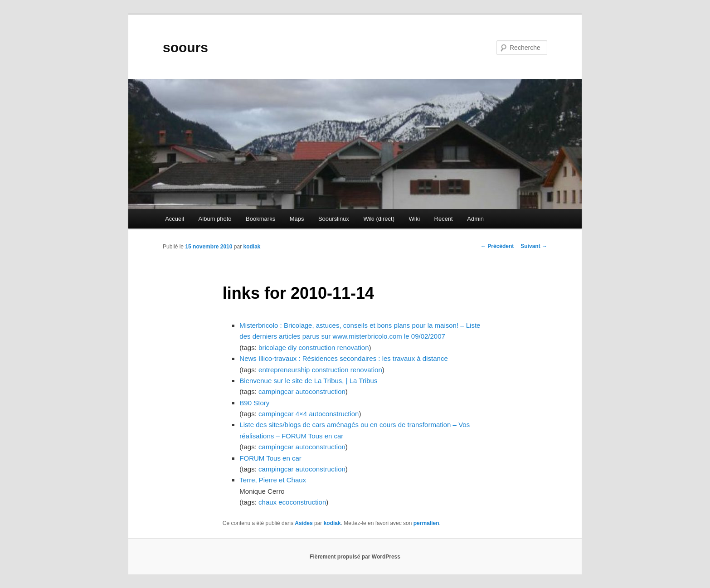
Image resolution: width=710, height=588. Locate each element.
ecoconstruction (302, 502)
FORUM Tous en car (270, 458)
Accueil (175, 219)
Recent (444, 219)
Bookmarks (260, 219)
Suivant (534, 246)
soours (185, 47)
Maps (297, 219)
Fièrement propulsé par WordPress (355, 557)
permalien (426, 523)
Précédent (497, 246)
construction (317, 347)
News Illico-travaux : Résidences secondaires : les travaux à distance (343, 358)
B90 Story (254, 403)
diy (292, 347)
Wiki (414, 219)
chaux (267, 502)
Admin (475, 219)
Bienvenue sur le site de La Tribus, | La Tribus (308, 381)
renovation (353, 347)
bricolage (272, 347)
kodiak (252, 247)
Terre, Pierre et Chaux (273, 480)
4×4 (301, 414)
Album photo (215, 219)
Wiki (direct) (379, 219)
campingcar (276, 391)
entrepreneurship (284, 370)
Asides (304, 523)
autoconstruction (321, 391)
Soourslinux (334, 219)
